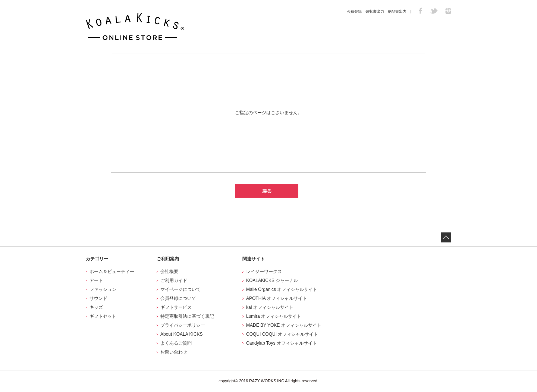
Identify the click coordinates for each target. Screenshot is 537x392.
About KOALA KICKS (181, 334)
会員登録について (178, 298)
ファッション (103, 289)
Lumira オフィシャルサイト (274, 316)
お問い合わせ (174, 352)
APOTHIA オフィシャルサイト (277, 298)
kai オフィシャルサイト (270, 307)
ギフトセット (103, 316)
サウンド (98, 298)
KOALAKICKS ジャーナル (272, 280)
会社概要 (169, 272)
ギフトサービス (176, 307)
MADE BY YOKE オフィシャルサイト (284, 325)
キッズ (96, 307)
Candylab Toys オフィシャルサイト (282, 343)
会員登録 (354, 11)
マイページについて (180, 289)
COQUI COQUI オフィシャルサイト (282, 334)
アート (96, 280)
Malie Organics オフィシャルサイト (282, 289)
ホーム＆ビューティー (112, 272)
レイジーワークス (264, 272)
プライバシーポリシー (183, 325)
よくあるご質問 (176, 343)
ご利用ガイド (174, 280)
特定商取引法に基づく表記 (187, 316)
